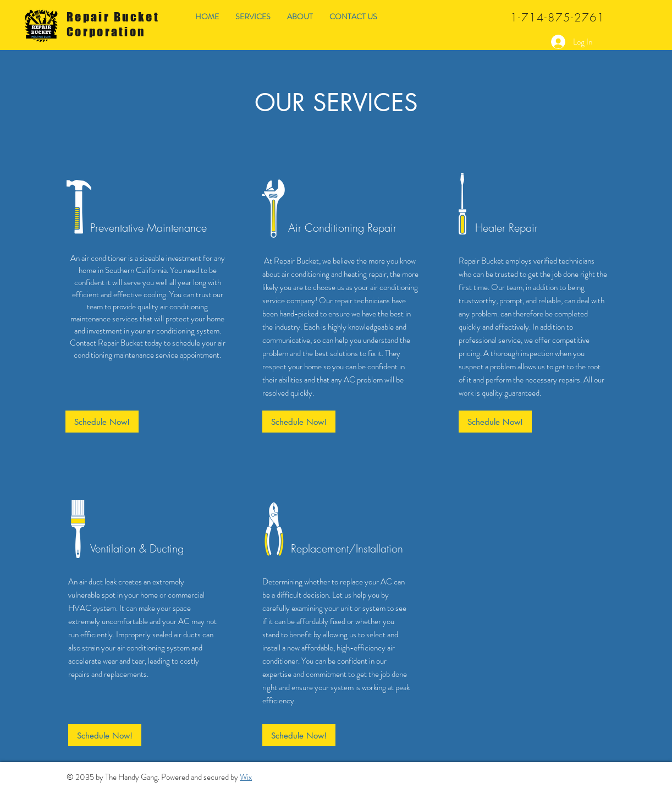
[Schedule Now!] (102, 422)
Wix (246, 777)
